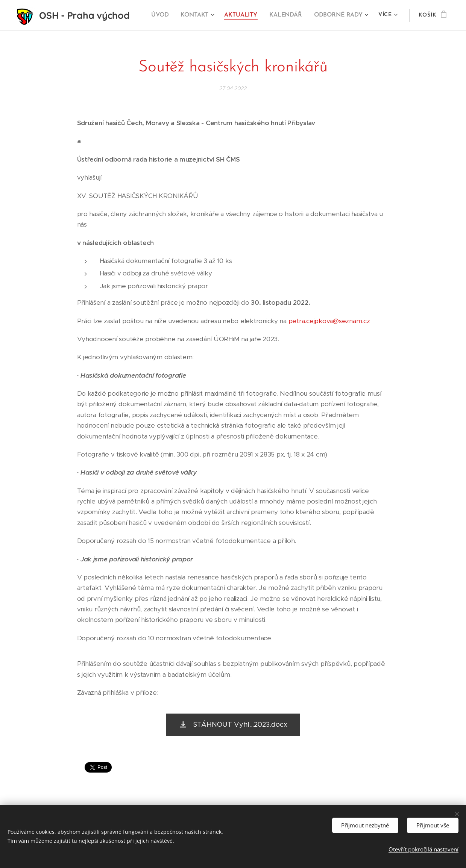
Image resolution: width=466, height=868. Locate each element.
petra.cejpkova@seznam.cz (329, 321)
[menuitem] (165, 15)
